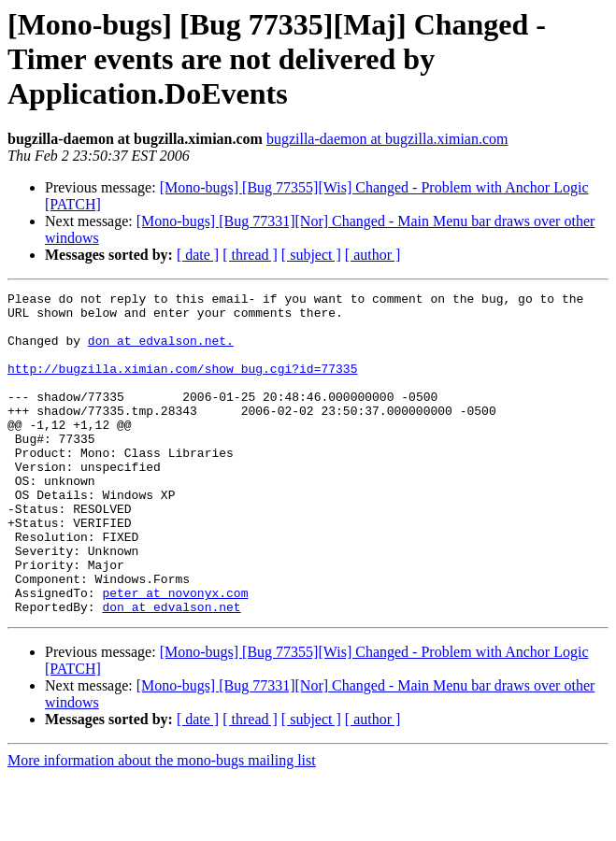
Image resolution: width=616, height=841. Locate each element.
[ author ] (373, 255)
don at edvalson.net (171, 671)
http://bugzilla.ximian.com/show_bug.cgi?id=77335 (182, 385)
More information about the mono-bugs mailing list (162, 825)
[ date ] (198, 255)
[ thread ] (250, 255)
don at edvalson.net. (161, 351)
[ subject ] (311, 255)
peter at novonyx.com (175, 654)
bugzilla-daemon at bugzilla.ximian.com (387, 139)
